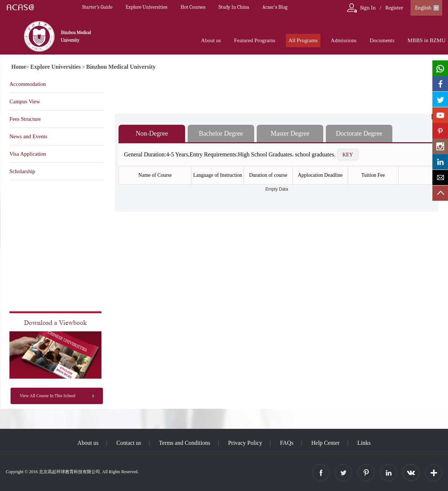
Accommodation (28, 84)
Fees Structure (25, 119)
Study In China (234, 7)
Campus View (25, 101)
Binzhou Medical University (121, 67)
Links (364, 443)
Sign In (368, 8)
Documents (382, 40)
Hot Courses (193, 7)
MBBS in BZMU (427, 40)
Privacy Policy (245, 443)
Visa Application (28, 154)
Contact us (129, 443)
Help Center (325, 443)
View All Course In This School (47, 396)
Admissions (344, 40)
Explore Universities (146, 7)
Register (394, 8)
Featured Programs (255, 40)
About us (211, 40)
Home (19, 67)
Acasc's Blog (275, 7)
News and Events (28, 136)
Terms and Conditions (185, 443)
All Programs (303, 40)
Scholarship (22, 171)
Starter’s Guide (97, 7)
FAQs (287, 443)
